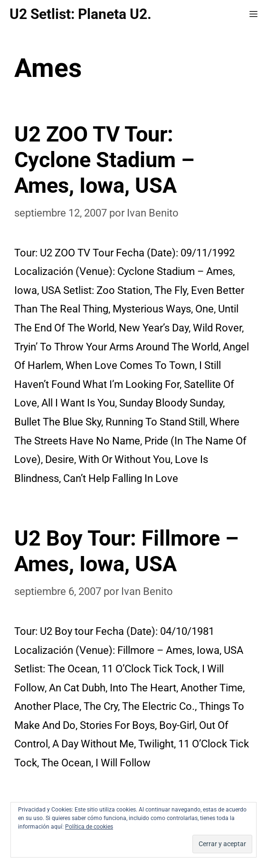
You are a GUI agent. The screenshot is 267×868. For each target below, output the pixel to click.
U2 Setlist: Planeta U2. (81, 14)
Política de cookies (89, 827)
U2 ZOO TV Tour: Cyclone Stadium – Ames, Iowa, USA (104, 160)
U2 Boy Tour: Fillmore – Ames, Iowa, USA (126, 551)
